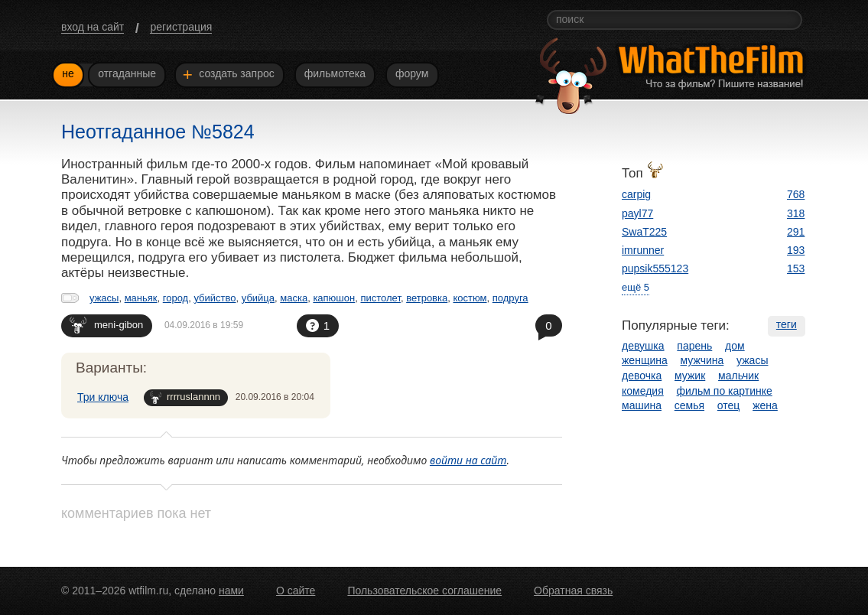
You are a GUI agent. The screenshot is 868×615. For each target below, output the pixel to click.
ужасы (104, 298)
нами (231, 591)
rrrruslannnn (185, 397)
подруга (510, 298)
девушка (643, 346)
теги (787, 324)
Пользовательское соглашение (424, 591)
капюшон (334, 298)
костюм (470, 298)
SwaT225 (644, 232)
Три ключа (103, 397)
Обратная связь (573, 591)
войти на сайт (468, 460)
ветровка (427, 298)
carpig (636, 194)
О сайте (296, 591)
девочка (642, 376)
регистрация (181, 27)
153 (796, 268)
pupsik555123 (655, 268)
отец (729, 405)
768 (796, 194)
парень (694, 346)
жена (765, 405)
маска (294, 298)
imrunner (643, 250)
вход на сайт (93, 27)
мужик (690, 376)
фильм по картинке (725, 391)
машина (642, 405)
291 (796, 232)
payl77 (637, 213)
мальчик (738, 376)
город (176, 298)
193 (796, 250)
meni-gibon (106, 325)
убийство (215, 298)
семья (689, 405)
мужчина (702, 360)
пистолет (380, 298)
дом (735, 346)
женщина (645, 360)
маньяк (141, 298)
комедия (643, 391)
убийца (258, 298)
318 (796, 213)
